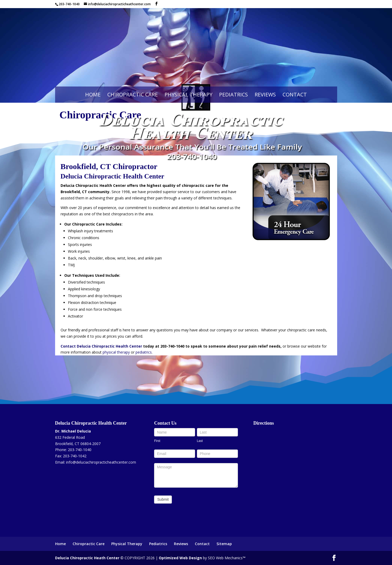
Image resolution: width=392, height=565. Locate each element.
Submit (163, 499)
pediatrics (144, 352)
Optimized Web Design (180, 558)
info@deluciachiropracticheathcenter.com (101, 462)
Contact (295, 94)
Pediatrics (233, 94)
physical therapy (116, 352)
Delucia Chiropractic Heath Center (87, 558)
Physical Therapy (188, 94)
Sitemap (224, 544)
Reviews (265, 94)
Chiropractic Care (133, 94)
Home (93, 94)
